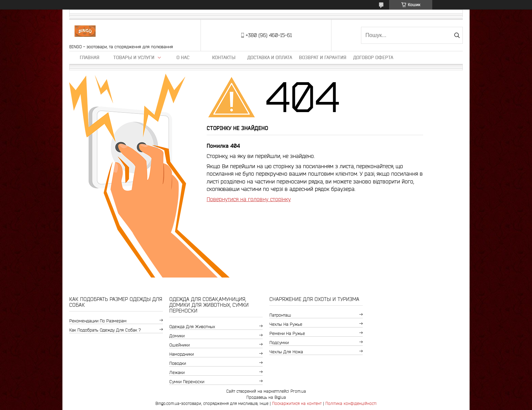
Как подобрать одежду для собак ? (105, 330)
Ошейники (179, 345)
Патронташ (280, 315)
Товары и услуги (134, 57)
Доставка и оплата (270, 57)
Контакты (224, 57)
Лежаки (177, 372)
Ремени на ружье (287, 333)
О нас (183, 57)
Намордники (182, 354)
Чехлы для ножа (286, 352)
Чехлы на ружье (286, 324)
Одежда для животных (192, 327)
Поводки (178, 363)
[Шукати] (457, 35)
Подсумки (279, 343)
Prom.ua (298, 391)
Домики (177, 336)
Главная (90, 57)
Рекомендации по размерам (98, 321)
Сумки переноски (187, 382)
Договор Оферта (373, 57)
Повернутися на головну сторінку (249, 199)
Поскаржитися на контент (297, 403)
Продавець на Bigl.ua (266, 397)
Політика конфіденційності (351, 403)
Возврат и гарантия (323, 57)
